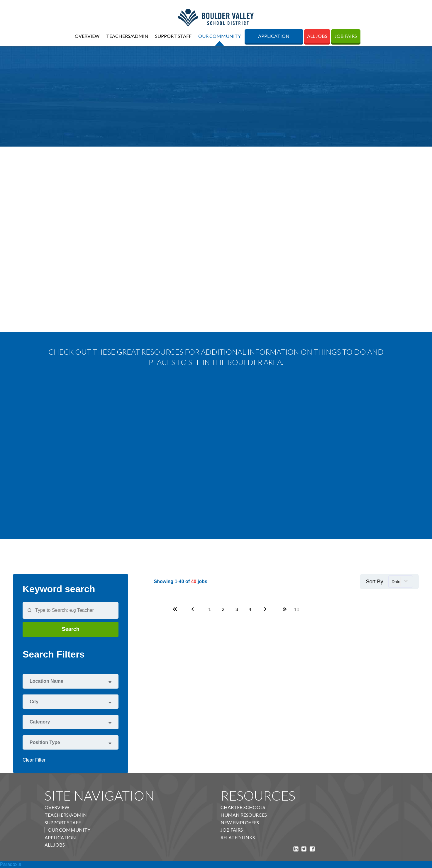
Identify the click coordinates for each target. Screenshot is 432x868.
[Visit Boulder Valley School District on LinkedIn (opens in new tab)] (296, 848)
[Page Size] (297, 610)
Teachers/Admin (127, 36)
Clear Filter (34, 760)
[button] (71, 681)
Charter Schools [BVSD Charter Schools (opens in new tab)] (243, 807)
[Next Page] (266, 609)
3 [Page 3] (237, 609)
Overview (87, 36)
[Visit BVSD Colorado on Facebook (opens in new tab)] (312, 848)
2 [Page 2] (223, 609)
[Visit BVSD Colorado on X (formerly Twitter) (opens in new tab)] (304, 848)
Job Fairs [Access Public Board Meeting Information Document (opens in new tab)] (232, 830)
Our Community (220, 36)
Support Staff (173, 36)
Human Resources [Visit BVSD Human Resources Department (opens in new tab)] (244, 815)
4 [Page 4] (250, 609)
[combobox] (401, 582)
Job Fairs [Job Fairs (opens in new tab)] (346, 36)
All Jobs (317, 36)
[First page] (175, 609)
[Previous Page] (194, 609)
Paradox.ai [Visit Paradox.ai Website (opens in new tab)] (11, 864)
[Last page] (284, 609)
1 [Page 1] (210, 609)
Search (71, 629)
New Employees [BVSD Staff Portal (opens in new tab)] (240, 822)
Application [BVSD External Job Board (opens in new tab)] (274, 36)
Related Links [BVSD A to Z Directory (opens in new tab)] (238, 837)
